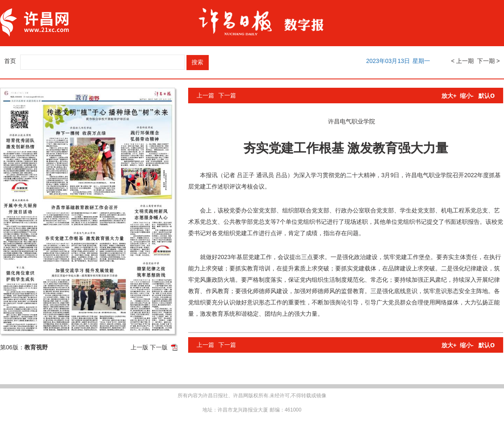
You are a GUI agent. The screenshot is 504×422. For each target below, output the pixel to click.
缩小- (467, 96)
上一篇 (205, 95)
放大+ (449, 96)
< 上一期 (462, 61)
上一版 (139, 347)
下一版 (159, 347)
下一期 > (488, 61)
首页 (10, 61)
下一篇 (227, 95)
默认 (487, 96)
